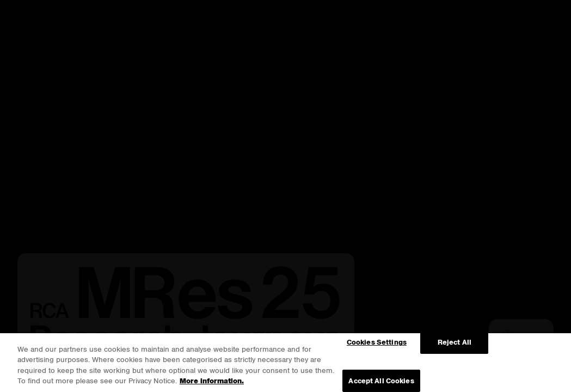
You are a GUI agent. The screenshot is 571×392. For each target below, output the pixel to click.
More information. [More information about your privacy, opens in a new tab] (212, 381)
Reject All (455, 342)
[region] (285, 363)
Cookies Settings (377, 342)
